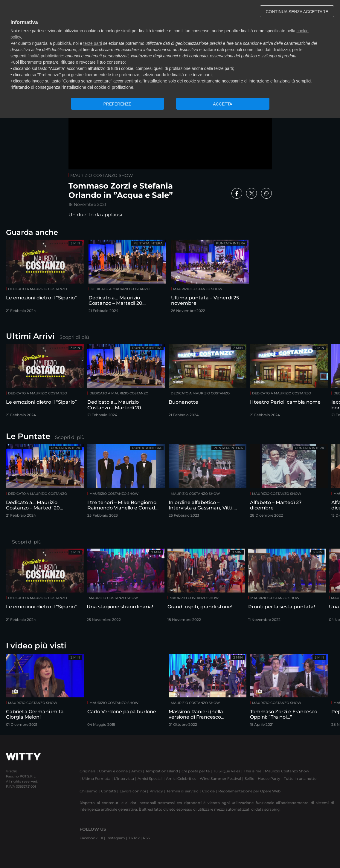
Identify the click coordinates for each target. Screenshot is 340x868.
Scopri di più (74, 337)
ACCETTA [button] (222, 104)
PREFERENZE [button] (117, 104)
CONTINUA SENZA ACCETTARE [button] (297, 12)
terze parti (93, 43)
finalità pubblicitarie (45, 56)
